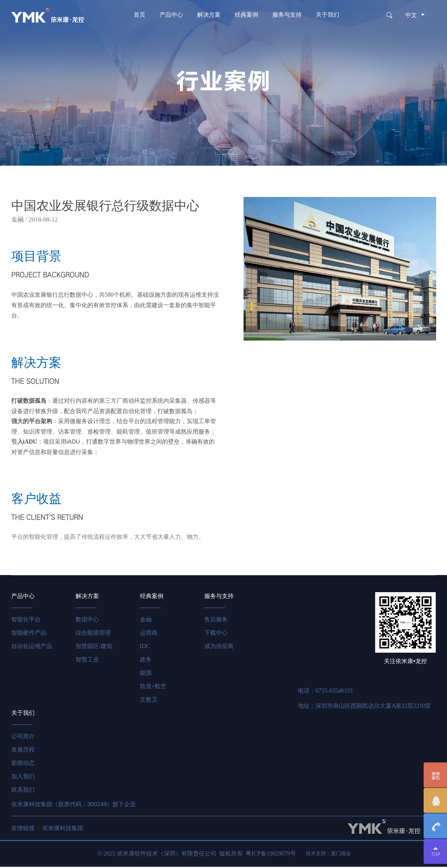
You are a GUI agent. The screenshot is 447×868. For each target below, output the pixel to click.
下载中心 (217, 635)
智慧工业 (87, 661)
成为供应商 (220, 648)
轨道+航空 (154, 688)
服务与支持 (287, 15)
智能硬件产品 (29, 635)
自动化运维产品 (32, 648)
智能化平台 (26, 621)
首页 (140, 15)
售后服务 (217, 621)
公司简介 (23, 738)
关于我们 (328, 15)
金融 (146, 621)
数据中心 (87, 621)
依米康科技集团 (63, 830)
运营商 (149, 635)
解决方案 (209, 15)
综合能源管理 (93, 635)
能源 (146, 675)
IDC (145, 648)
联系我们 (23, 791)
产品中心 (171, 15)
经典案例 (246, 15)
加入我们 (23, 778)
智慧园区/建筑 (94, 648)
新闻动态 (23, 765)
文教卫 (149, 701)
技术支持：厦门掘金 (328, 855)
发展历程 (23, 751)
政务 (146, 661)
